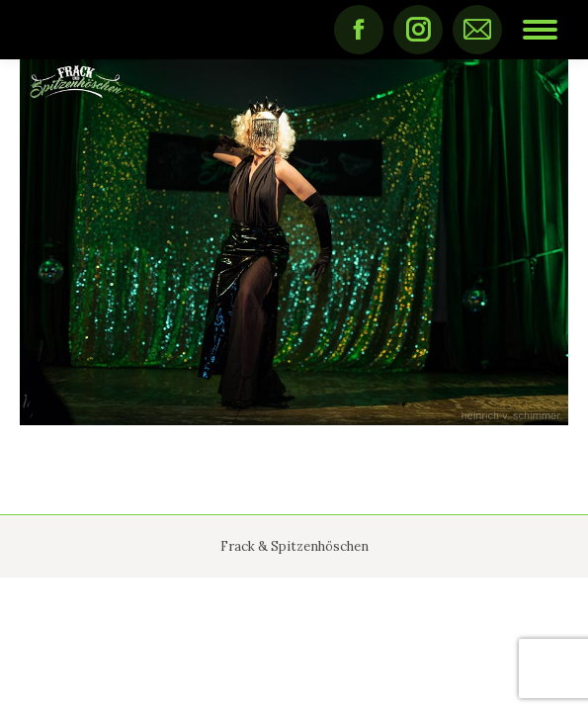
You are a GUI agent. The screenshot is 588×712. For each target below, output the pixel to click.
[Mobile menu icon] (540, 30)
